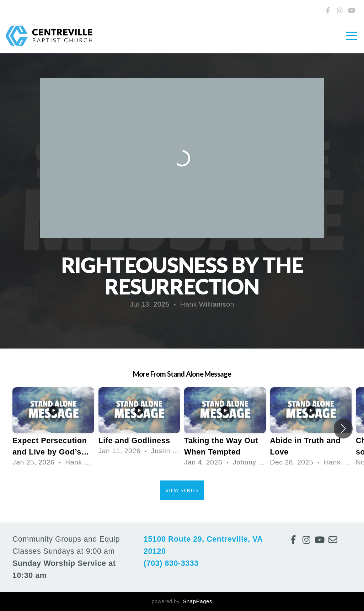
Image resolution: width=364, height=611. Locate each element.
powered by (182, 601)
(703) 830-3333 (171, 563)
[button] (343, 429)
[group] (53, 429)
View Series (182, 490)
